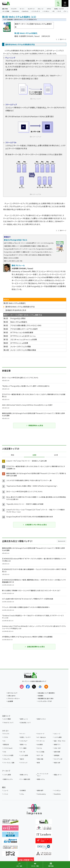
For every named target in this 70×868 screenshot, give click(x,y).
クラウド (49, 9)
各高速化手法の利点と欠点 (16, 310)
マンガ (59, 11)
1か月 (56, 455)
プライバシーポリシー (14, 698)
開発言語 (6, 744)
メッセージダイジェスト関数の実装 (23, 350)
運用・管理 (57, 752)
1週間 (34, 455)
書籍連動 (10, 19)
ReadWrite (57, 794)
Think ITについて (8, 723)
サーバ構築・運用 (25, 779)
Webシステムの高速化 (19, 322)
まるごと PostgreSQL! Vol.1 (16, 240)
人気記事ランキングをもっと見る (35, 525)
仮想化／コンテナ (59, 9)
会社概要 (10, 701)
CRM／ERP (57, 748)
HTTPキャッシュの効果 (19, 343)
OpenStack (25, 11)
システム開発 (58, 737)
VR (54, 11)
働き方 (22, 759)
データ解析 (23, 748)
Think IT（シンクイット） (9, 3)
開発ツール (23, 744)
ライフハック (24, 763)
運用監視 (57, 755)
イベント (6, 794)
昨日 (13, 455)
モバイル (40, 748)
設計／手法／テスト (60, 741)
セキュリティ (7, 759)
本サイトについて (12, 693)
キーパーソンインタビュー (43, 775)
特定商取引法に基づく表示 (46, 698)
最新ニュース (24, 719)
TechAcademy (42, 794)
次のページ (63, 39)
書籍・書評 (40, 790)
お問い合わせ (12, 696)
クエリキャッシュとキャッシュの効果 (24, 339)
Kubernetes (16, 11)
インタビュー (46, 11)
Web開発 (40, 744)
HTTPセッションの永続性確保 (22, 332)
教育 (39, 763)
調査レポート (58, 775)
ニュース (6, 790)
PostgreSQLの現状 (18, 318)
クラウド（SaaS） (8, 748)
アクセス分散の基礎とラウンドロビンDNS (26, 325)
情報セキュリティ (8, 779)
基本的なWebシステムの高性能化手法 (20, 307)
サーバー (22, 9)
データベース (41, 741)
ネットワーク (31, 9)
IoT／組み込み (42, 737)
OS (4, 741)
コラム (22, 794)
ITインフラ (14, 9)
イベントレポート (36, 11)
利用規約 (41, 696)
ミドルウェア (24, 741)
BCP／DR (40, 755)
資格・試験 (40, 759)
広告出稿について (25, 723)
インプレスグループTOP (45, 701)
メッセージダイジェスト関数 (21, 346)
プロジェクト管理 (8, 755)
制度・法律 (57, 763)
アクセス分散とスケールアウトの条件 (24, 329)
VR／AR (23, 752)
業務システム (24, 775)
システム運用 (24, 755)
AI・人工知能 (6, 11)
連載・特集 (5, 9)
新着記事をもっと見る (35, 425)
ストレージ (40, 9)
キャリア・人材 (58, 759)
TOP (5, 19)
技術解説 (23, 790)
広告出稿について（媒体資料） (47, 693)
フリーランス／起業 (9, 763)
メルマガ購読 (7, 719)
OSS (5, 752)
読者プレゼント (42, 719)
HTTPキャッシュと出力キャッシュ (23, 336)
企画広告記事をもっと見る (35, 647)
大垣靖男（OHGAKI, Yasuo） (29, 36)
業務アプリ (57, 744)
